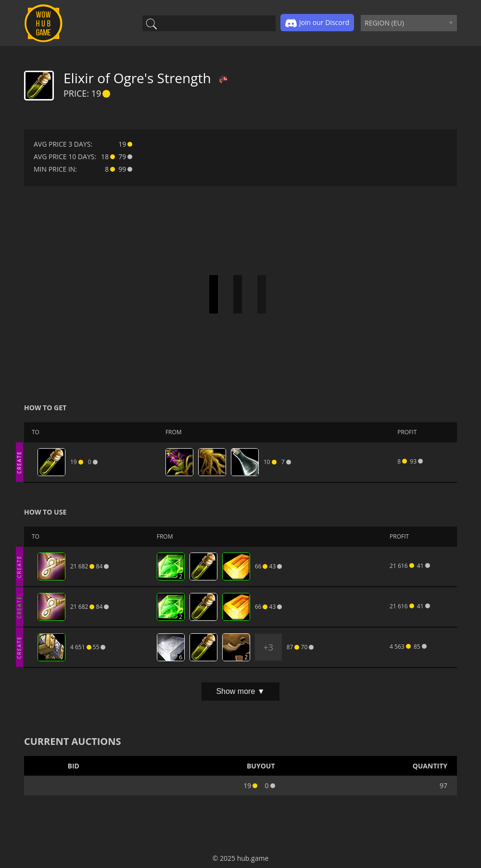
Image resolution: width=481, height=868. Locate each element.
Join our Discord (317, 23)
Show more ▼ (240, 691)
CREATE (19, 462)
